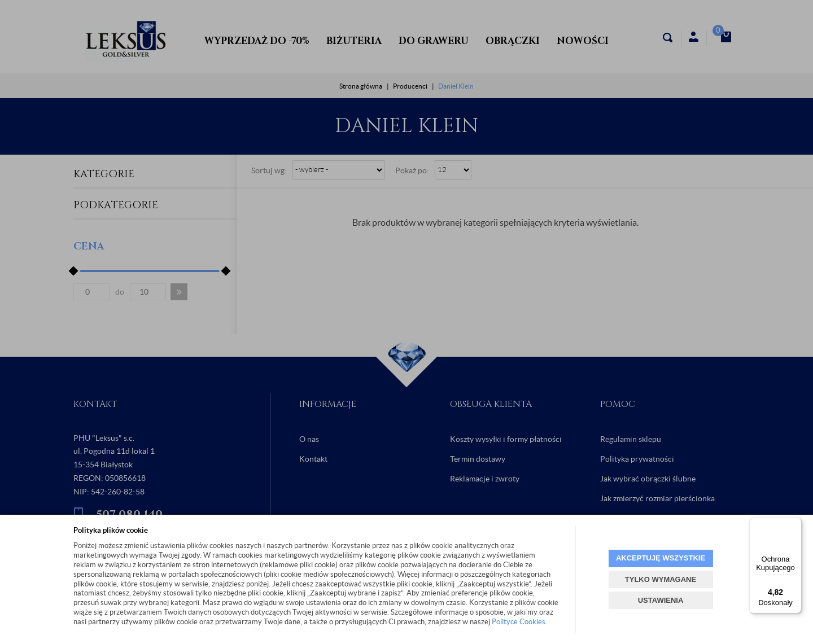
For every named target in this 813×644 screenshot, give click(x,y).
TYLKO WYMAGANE (661, 579)
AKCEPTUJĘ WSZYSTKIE (661, 558)
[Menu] (795, 524)
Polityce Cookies (519, 622)
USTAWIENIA (661, 600)
